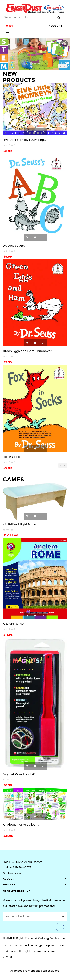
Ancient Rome (13, 624)
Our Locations (12, 873)
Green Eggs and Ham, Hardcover (27, 351)
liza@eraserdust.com (29, 862)
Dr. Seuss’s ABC (14, 246)
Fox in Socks (12, 457)
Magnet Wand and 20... (20, 774)
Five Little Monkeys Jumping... (24, 140)
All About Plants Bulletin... (21, 825)
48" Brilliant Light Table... (20, 524)
